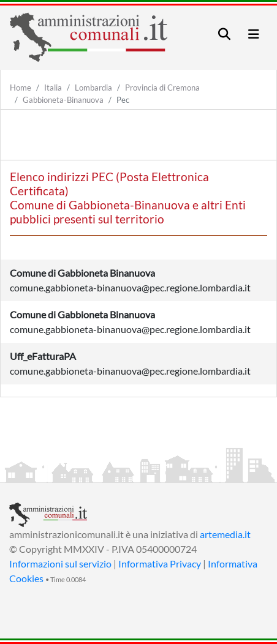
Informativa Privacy (160, 563)
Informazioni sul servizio (60, 563)
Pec (123, 100)
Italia (53, 88)
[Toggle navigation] (224, 34)
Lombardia (93, 88)
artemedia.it (225, 534)
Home (21, 88)
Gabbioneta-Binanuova (63, 100)
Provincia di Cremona (162, 88)
